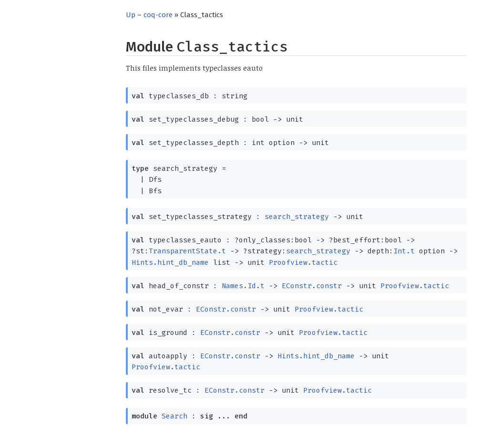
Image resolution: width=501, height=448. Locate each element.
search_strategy (297, 217)
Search (174, 416)
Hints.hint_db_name (170, 262)
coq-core (158, 15)
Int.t (404, 251)
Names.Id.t (243, 286)
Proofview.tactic (303, 262)
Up (131, 15)
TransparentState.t (187, 251)
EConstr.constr (312, 286)
